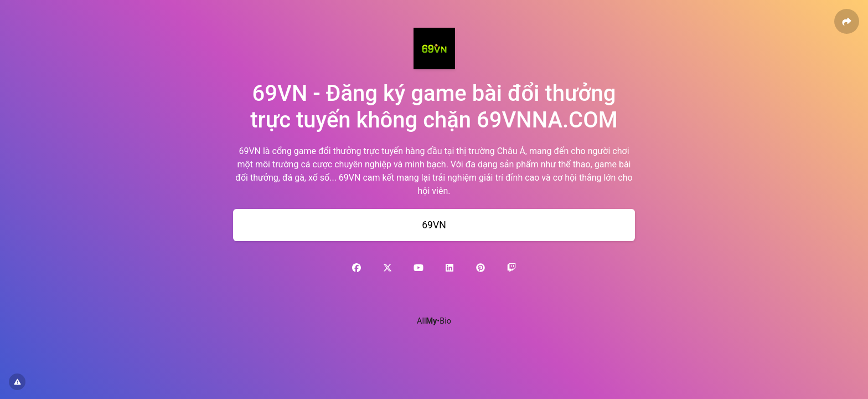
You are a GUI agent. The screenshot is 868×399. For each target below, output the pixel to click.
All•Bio (434, 321)
